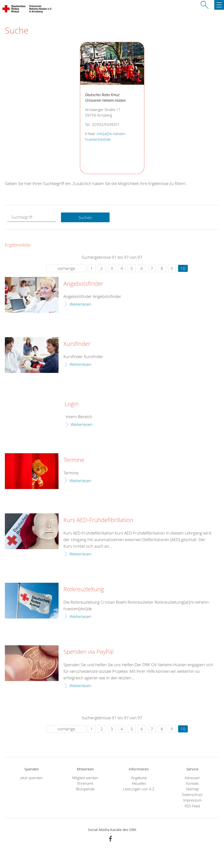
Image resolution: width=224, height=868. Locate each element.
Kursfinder (77, 344)
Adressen (192, 778)
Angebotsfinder (83, 284)
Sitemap (192, 789)
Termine (74, 460)
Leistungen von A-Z (139, 789)
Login (72, 404)
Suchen (85, 217)
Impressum (192, 800)
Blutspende (85, 789)
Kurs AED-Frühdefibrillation (98, 520)
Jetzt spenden (32, 778)
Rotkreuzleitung (84, 589)
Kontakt (192, 783)
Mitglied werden (85, 778)
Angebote (139, 778)
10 (183, 268)
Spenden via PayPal (88, 652)
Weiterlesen (80, 304)
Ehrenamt (85, 783)
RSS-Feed (192, 806)
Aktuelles (139, 783)
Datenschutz (192, 795)
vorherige (66, 268)
